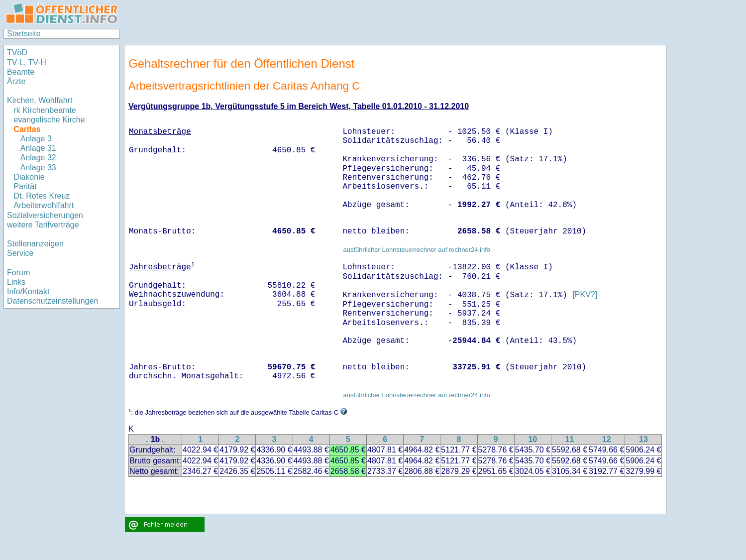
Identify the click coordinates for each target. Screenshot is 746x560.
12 (607, 439)
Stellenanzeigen (35, 244)
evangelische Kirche (49, 120)
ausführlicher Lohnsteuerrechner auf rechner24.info (417, 250)
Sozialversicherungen (45, 215)
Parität (25, 186)
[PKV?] (585, 295)
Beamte (21, 72)
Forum (18, 273)
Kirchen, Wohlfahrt (40, 100)
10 (533, 439)
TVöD (17, 53)
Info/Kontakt (28, 291)
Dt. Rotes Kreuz (42, 196)
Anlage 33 (38, 168)
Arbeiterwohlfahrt (44, 205)
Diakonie (29, 177)
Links (16, 282)
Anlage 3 (36, 139)
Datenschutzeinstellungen (53, 301)
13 (643, 439)
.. (147, 440)
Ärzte (16, 81)
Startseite (24, 34)
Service (20, 253)
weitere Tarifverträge (43, 225)
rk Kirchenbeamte (45, 110)
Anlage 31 (38, 148)
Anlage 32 (38, 158)
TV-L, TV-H (27, 62)
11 (570, 439)
